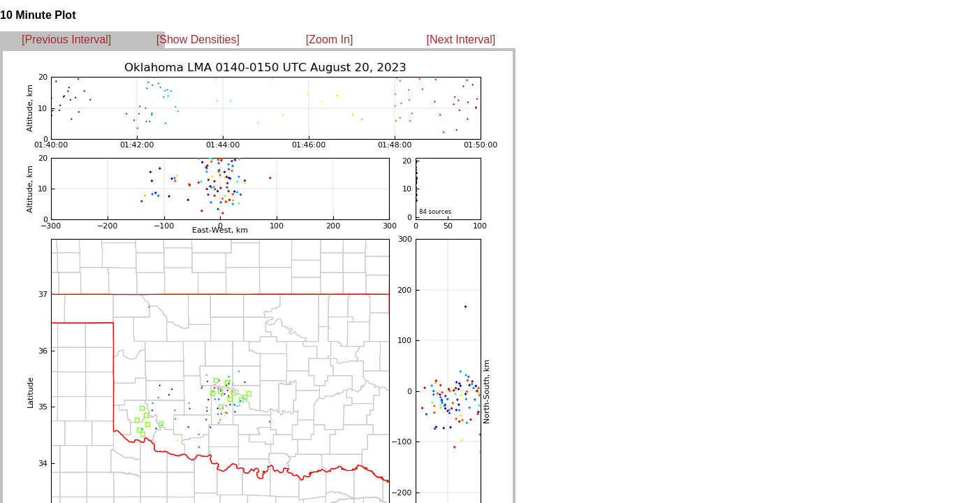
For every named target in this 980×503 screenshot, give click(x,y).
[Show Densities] (198, 39)
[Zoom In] (330, 39)
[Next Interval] (461, 39)
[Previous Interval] (66, 39)
